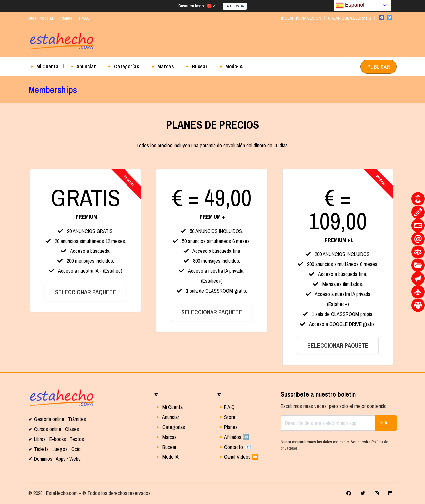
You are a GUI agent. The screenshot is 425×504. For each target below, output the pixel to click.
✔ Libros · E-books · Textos (56, 439)
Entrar (386, 423)
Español (350, 5)
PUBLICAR (379, 67)
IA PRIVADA (235, 6)
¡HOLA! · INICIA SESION (301, 18)
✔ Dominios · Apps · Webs (54, 459)
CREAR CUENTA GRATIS (350, 18)
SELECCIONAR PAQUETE (85, 292)
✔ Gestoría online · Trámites (57, 419)
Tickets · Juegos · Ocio (57, 449)
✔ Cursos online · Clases (54, 429)
